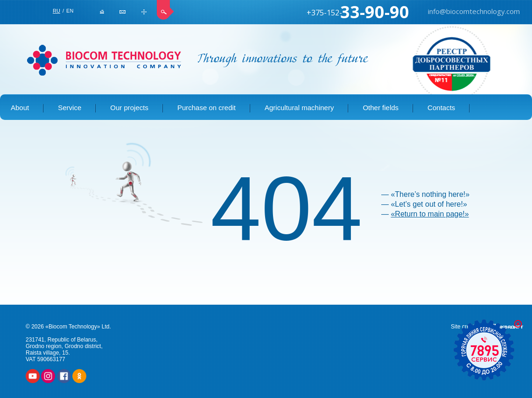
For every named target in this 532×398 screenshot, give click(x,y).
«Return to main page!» (430, 214)
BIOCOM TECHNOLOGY (104, 60)
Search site (165, 10)
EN (70, 11)
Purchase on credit (206, 108)
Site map (144, 12)
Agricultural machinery (299, 108)
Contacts (441, 108)
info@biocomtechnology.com (122, 12)
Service (70, 108)
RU (56, 11)
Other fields (381, 108)
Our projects (129, 108)
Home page (102, 12)
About (20, 108)
